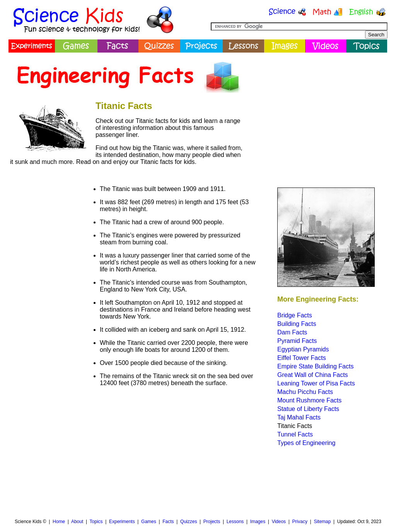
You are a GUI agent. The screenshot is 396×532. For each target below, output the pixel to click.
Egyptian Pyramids (303, 349)
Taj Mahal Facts (299, 417)
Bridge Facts (295, 315)
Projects (212, 522)
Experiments (122, 522)
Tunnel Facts (295, 434)
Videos (279, 522)
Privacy (300, 522)
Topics (96, 522)
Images (258, 522)
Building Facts (297, 324)
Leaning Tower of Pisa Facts (316, 383)
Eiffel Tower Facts (302, 358)
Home (59, 522)
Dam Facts (292, 332)
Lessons (235, 522)
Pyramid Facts (297, 341)
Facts (168, 522)
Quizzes (189, 522)
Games (149, 522)
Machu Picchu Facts (305, 392)
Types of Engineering (306, 443)
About (77, 522)
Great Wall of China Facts (313, 375)
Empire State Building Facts (315, 366)
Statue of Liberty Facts (308, 409)
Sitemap (322, 522)
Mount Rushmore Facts (309, 400)
